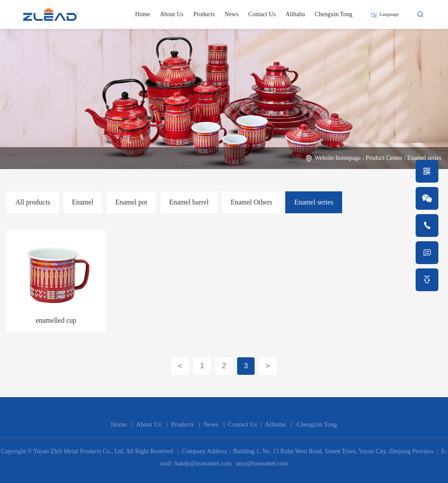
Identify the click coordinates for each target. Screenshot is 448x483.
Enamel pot (131, 202)
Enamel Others (252, 202)
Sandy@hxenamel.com (202, 464)
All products (33, 202)
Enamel (83, 202)
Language (389, 14)
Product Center (384, 158)
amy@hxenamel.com (261, 464)
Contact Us (262, 14)
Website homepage (338, 158)
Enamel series (424, 158)
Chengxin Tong (333, 14)
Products (204, 14)
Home (143, 14)
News (231, 14)
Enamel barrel (189, 202)
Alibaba (295, 14)
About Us (171, 14)
